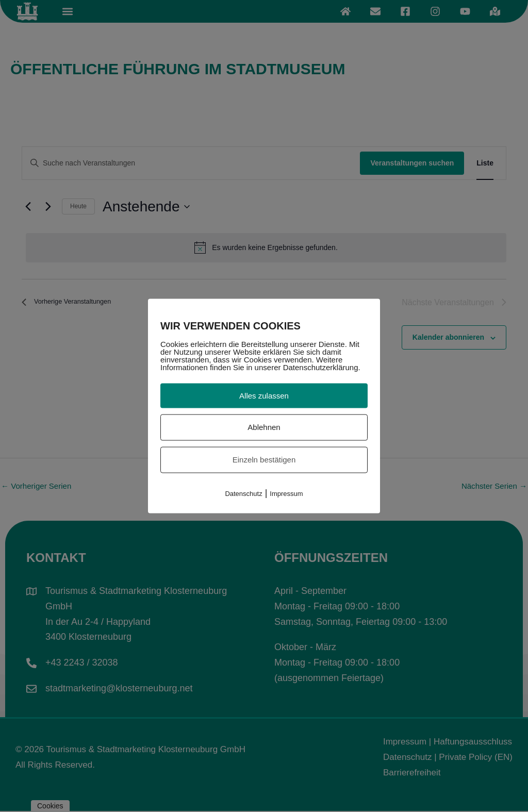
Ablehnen (264, 427)
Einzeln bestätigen (264, 460)
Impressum (286, 493)
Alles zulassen (264, 395)
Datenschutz (243, 493)
